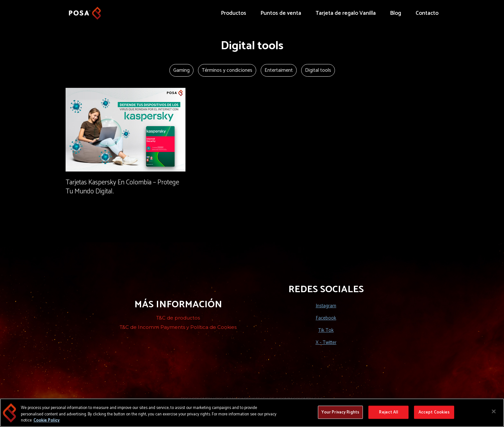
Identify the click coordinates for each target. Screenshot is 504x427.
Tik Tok (326, 330)
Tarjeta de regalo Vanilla (346, 13)
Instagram (326, 306)
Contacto (427, 13)
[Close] (494, 412)
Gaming (181, 70)
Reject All (388, 412)
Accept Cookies (434, 412)
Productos (234, 13)
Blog (396, 13)
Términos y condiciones (227, 70)
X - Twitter (326, 343)
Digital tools (318, 70)
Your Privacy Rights (340, 412)
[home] (85, 10)
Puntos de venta (281, 13)
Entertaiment (279, 70)
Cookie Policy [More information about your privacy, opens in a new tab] (47, 421)
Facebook (326, 318)
